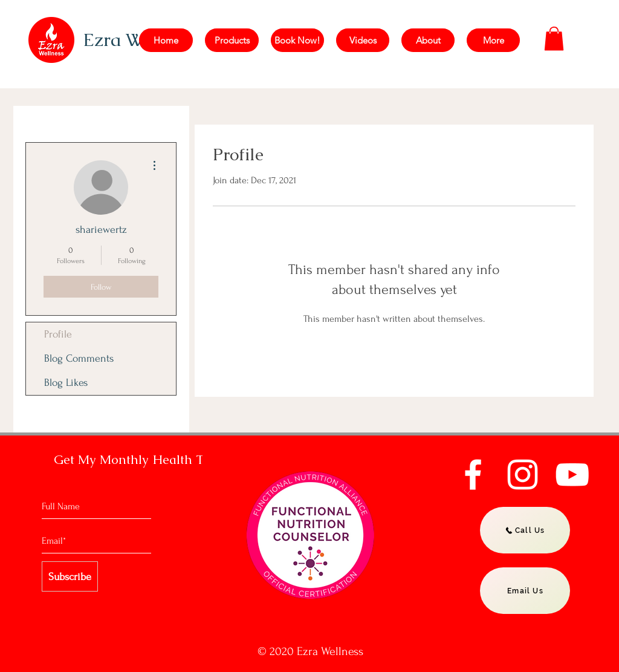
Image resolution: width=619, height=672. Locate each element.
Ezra (104, 40)
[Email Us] (525, 591)
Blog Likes (66, 383)
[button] (554, 38)
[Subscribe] (70, 576)
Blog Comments (79, 358)
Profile (58, 334)
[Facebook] (473, 475)
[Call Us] (525, 530)
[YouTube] (572, 475)
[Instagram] (523, 475)
